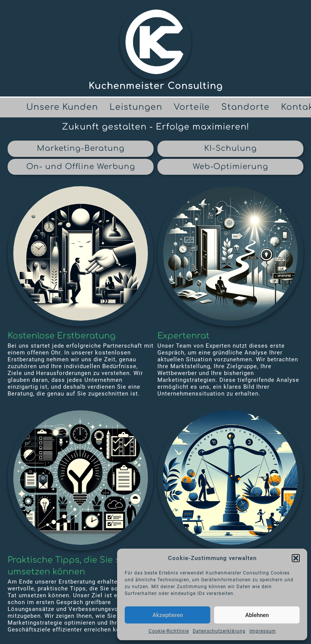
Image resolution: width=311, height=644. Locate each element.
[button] (296, 558)
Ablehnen (257, 615)
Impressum (263, 631)
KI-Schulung (231, 148)
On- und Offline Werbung (81, 167)
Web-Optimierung (231, 167)
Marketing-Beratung (81, 148)
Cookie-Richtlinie (169, 631)
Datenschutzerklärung (219, 631)
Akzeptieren (168, 615)
